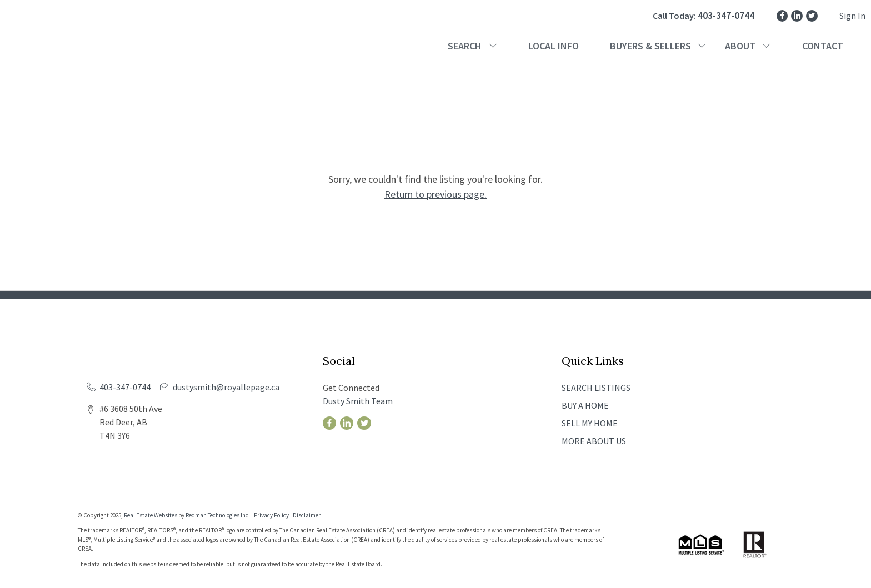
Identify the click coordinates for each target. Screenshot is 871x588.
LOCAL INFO (554, 46)
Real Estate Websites (151, 515)
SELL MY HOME (590, 423)
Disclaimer (307, 515)
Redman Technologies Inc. (218, 515)
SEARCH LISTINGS (596, 388)
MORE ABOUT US (594, 441)
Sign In (852, 16)
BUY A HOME (585, 405)
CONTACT (823, 46)
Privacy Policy (271, 515)
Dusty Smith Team (358, 401)
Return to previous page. (436, 194)
